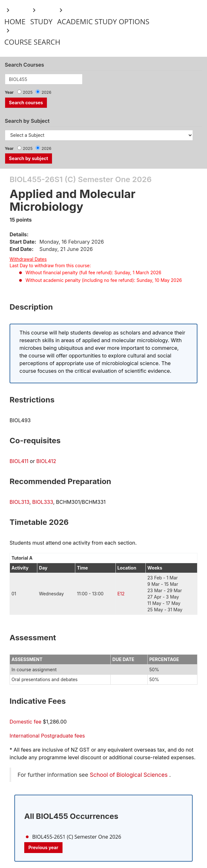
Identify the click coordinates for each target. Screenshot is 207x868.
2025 (28, 92)
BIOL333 (43, 502)
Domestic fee (26, 722)
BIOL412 (46, 461)
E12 (121, 594)
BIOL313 (19, 502)
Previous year (43, 847)
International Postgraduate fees (47, 736)
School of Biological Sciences (129, 775)
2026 (46, 92)
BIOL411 (19, 461)
